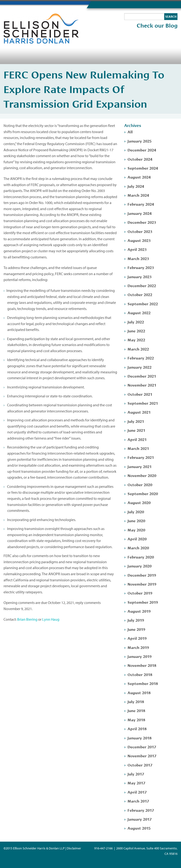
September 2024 (143, 168)
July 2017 (136, 774)
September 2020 (143, 493)
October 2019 (140, 593)
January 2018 (140, 738)
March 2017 (138, 801)
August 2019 (139, 611)
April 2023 (137, 249)
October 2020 (140, 484)
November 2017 (142, 756)
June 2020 (136, 520)
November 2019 (142, 584)
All (130, 132)
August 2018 (139, 692)
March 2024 (138, 195)
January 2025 (140, 141)
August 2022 (139, 312)
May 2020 (136, 530)
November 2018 (142, 665)
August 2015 (139, 828)
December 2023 (142, 222)
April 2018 (137, 728)
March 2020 (138, 548)
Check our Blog (157, 26)
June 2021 (136, 430)
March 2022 (138, 349)
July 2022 (136, 322)
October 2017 (140, 765)
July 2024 (136, 186)
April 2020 (137, 539)
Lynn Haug (51, 619)
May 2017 (136, 783)
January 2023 (140, 276)
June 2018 (136, 710)
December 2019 (142, 575)
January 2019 (140, 656)
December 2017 (142, 747)
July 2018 (136, 701)
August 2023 (139, 240)
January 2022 (140, 367)
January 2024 (140, 213)
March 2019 (138, 647)
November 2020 (142, 475)
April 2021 (137, 439)
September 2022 (143, 304)
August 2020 (139, 502)
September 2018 (143, 683)
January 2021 (140, 466)
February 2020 (141, 557)
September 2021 (143, 403)
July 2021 (136, 421)
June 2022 (136, 331)
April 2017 (137, 792)
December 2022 (142, 285)
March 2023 (138, 258)
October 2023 (140, 231)
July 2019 (136, 620)
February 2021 (141, 457)
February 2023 (141, 267)
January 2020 (140, 566)
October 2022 (140, 294)
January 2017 (140, 819)
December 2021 (142, 376)
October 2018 (140, 674)
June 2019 (136, 629)
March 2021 (138, 448)
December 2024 (142, 150)
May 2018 (136, 719)
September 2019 (143, 602)
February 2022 (141, 358)
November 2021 (142, 385)
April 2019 (137, 638)
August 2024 (139, 177)
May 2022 (136, 340)
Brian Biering (27, 619)
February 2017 (141, 810)
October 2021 (140, 394)
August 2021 (139, 412)
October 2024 (140, 159)
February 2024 (141, 204)
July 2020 (136, 511)
